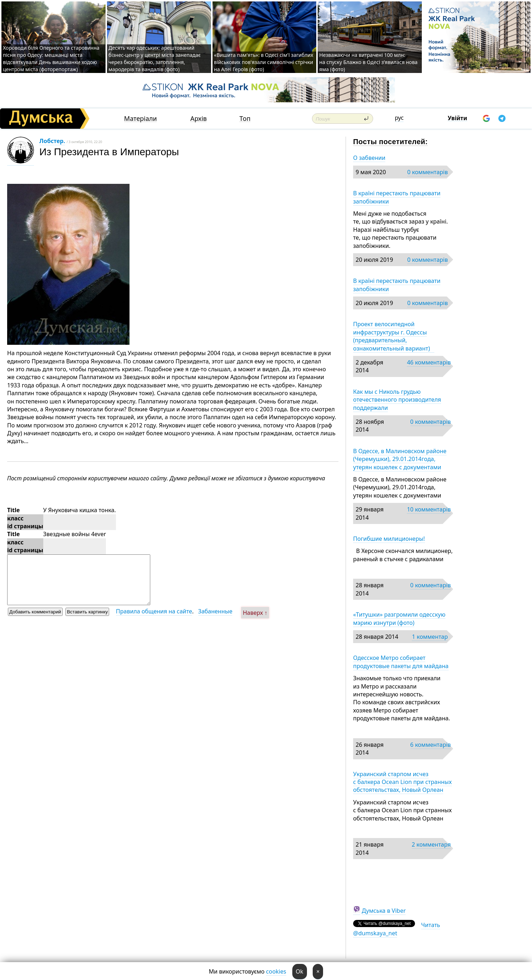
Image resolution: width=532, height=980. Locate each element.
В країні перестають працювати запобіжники (397, 197)
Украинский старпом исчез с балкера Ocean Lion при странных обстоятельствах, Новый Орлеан (402, 782)
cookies (276, 971)
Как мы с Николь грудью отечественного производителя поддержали (397, 400)
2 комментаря (431, 844)
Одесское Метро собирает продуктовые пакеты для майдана (401, 662)
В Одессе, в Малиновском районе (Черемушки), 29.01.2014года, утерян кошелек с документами (400, 459)
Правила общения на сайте (154, 611)
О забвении (369, 158)
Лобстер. (52, 141)
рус (399, 118)
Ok (300, 971)
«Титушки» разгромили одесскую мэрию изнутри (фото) (399, 618)
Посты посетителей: (391, 142)
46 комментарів (429, 362)
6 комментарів (431, 745)
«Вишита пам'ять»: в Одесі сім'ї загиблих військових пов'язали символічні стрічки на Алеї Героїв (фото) (263, 62)
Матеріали (141, 119)
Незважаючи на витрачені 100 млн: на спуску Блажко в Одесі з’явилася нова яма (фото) (368, 62)
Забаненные (215, 611)
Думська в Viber (384, 911)
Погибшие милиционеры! (389, 539)
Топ (245, 119)
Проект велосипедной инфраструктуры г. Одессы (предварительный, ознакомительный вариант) (394, 336)
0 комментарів (427, 172)
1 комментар (430, 637)
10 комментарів (429, 509)
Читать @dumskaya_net (397, 929)
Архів (199, 119)
